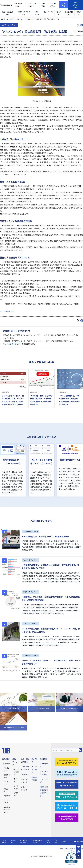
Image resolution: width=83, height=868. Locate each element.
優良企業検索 (69, 13)
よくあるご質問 (34, 769)
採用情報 (43, 759)
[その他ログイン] (67, 784)
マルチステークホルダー (7, 810)
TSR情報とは (8, 311)
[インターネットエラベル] (67, 806)
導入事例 (59, 13)
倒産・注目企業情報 (8, 13)
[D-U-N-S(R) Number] (67, 773)
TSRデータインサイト (24, 13)
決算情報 (7, 796)
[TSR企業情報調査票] (67, 817)
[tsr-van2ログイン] (67, 762)
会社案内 (79, 13)
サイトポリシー (16, 344)
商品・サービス (48, 13)
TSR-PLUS (37, 13)
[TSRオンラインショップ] (67, 795)
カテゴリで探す (16, 772)
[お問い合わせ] (76, 5)
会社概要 (7, 763)
